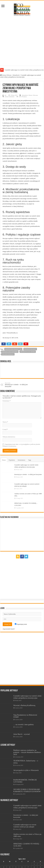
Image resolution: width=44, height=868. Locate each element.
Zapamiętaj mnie (21, 624)
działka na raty (30, 349)
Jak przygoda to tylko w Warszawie (26, 770)
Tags (30, 460)
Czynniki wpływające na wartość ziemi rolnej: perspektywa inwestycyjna (27, 697)
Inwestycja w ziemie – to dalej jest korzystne (17, 385)
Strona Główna (6, 75)
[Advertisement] (22, 41)
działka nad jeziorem (10, 352)
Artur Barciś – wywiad (22, 734)
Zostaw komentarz (10, 97)
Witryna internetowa (9, 437)
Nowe (4, 460)
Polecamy (35, 95)
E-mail (5, 429)
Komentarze (22, 460)
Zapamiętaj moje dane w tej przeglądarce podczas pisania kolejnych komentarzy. (21, 445)
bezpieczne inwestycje (14, 349)
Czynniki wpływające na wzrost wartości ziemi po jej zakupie (25, 826)
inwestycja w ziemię (28, 352)
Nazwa (5, 422)
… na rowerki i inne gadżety (24, 724)
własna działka (8, 354)
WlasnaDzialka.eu (12, 333)
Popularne (12, 460)
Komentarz (7, 401)
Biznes (30, 95)
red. (5, 95)
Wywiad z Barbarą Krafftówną (24, 705)
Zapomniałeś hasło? (9, 629)
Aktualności (16, 75)
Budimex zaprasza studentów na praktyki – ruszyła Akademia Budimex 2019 (27, 752)
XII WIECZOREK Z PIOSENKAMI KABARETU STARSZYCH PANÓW (27, 790)
